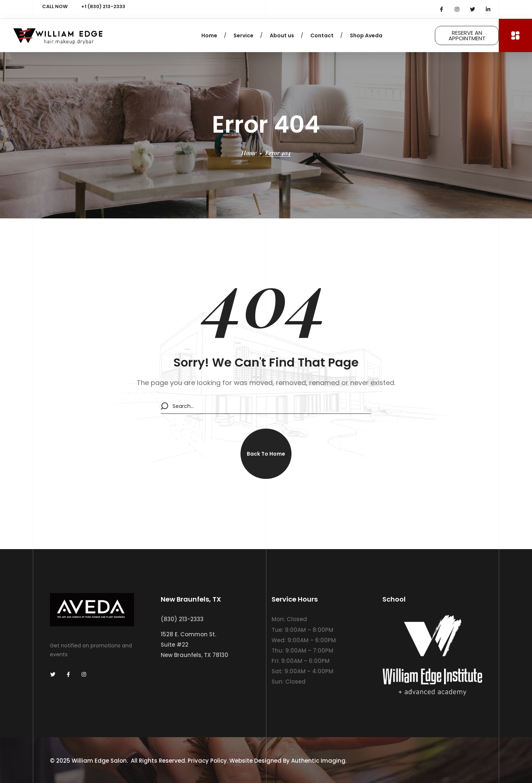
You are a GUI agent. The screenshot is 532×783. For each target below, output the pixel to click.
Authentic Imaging (318, 760)
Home (249, 153)
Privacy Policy (207, 760)
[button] (266, 454)
